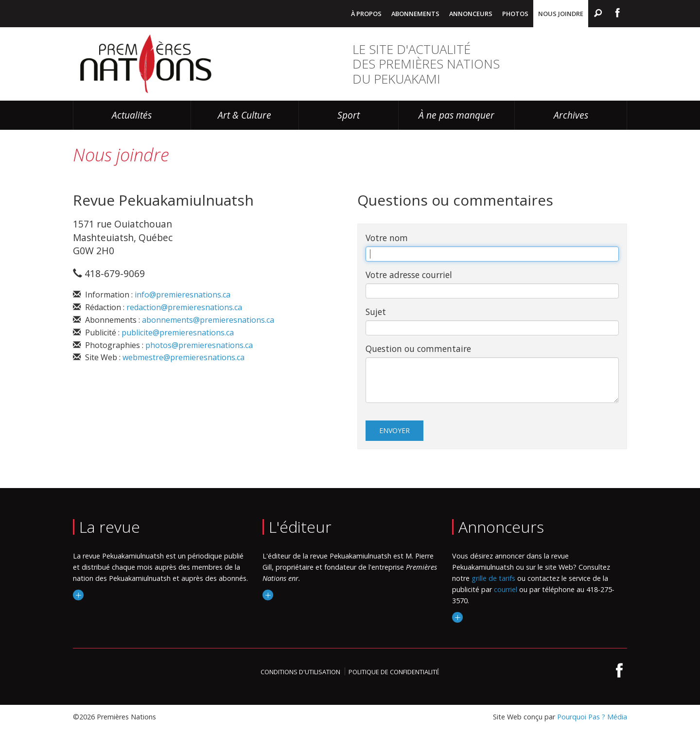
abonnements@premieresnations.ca (208, 320)
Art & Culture (245, 115)
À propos (366, 14)
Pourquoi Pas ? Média (592, 717)
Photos (515, 14)
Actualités (132, 115)
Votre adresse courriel (409, 275)
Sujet (376, 312)
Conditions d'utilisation (300, 672)
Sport (349, 115)
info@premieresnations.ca (183, 295)
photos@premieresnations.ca (199, 345)
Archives (571, 115)
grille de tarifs (493, 578)
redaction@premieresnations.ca (184, 307)
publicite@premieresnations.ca (178, 332)
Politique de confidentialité (394, 672)
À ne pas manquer (456, 115)
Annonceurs (471, 14)
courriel (506, 589)
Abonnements (415, 14)
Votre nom (387, 238)
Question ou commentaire (418, 349)
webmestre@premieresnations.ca (184, 357)
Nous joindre (561, 14)
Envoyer (394, 430)
